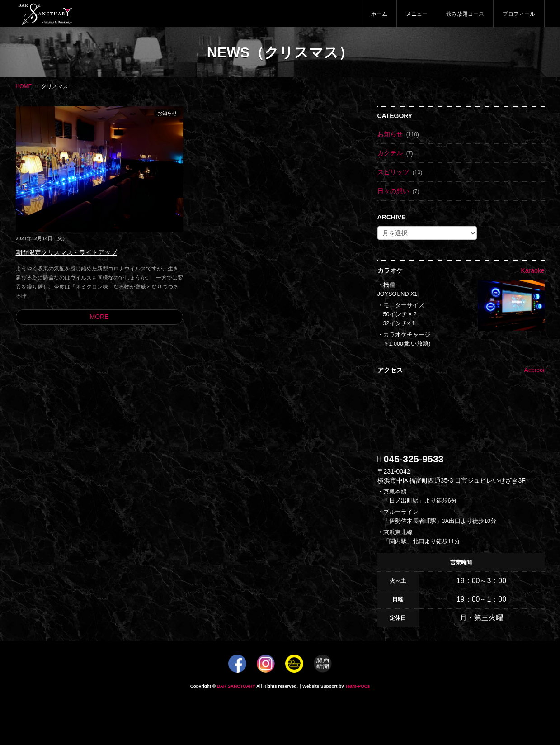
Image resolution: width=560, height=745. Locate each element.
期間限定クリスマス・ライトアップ (66, 252)
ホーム (379, 14)
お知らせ (167, 113)
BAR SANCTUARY (236, 686)
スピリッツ (393, 172)
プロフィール (519, 14)
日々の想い (393, 191)
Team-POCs (357, 686)
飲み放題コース (465, 14)
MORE (99, 317)
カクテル (390, 153)
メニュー (417, 14)
